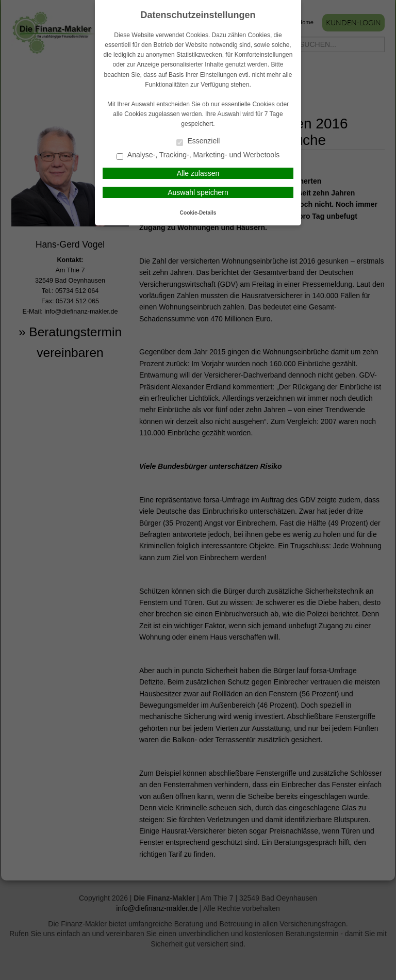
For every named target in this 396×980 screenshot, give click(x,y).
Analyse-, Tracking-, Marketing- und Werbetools (198, 156)
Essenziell (198, 142)
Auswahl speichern (198, 192)
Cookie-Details (198, 213)
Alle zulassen (198, 173)
